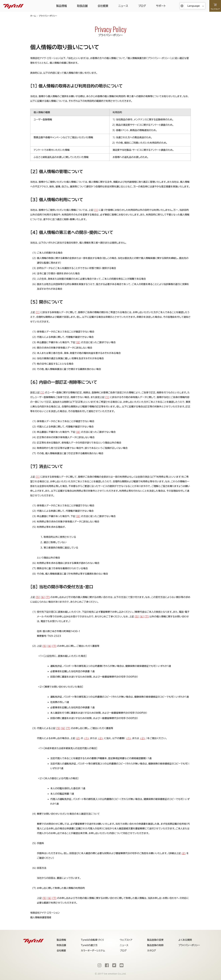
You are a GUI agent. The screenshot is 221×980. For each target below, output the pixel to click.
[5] (38, 597)
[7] (48, 597)
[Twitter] (114, 965)
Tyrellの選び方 (89, 945)
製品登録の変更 (155, 940)
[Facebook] (107, 965)
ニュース (123, 6)
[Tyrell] (13, 6)
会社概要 (103, 6)
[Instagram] (99, 965)
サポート (161, 6)
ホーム (33, 16)
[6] (43, 597)
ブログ (142, 6)
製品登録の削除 (155, 945)
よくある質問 (185, 940)
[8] (78, 342)
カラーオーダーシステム (93, 951)
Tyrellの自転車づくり (92, 940)
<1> (87, 738)
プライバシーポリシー (189, 945)
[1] (96, 210)
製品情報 (62, 6)
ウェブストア (126, 940)
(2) (78, 738)
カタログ (151, 951)
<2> (100, 738)
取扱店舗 (82, 6)
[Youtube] (122, 965)
